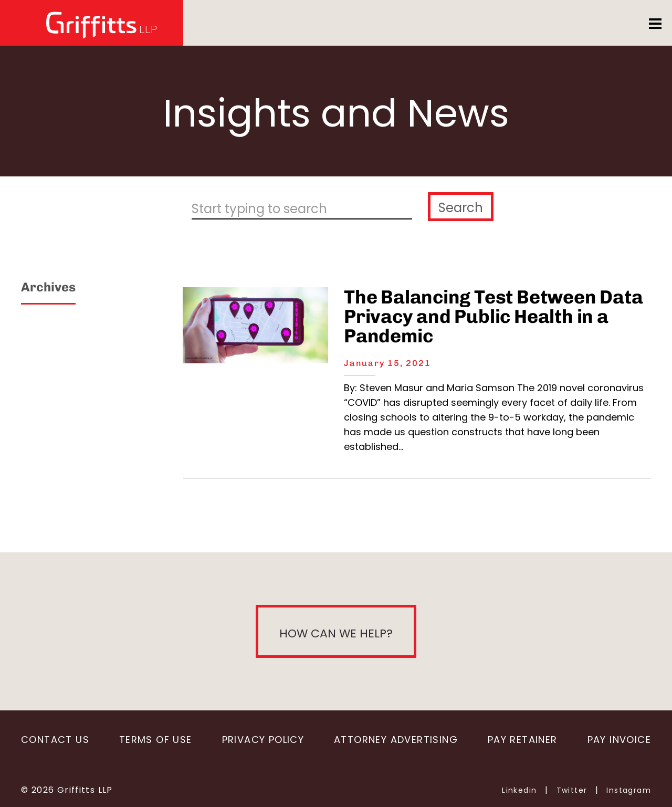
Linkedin (519, 790)
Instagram (629, 790)
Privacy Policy (263, 740)
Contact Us (55, 740)
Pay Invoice (619, 740)
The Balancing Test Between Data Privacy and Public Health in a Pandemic (493, 316)
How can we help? (336, 633)
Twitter (572, 790)
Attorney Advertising (396, 740)
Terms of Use (156, 740)
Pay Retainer (523, 740)
